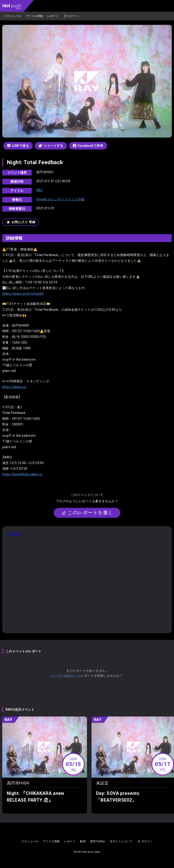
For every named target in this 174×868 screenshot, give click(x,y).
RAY (39, 190)
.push (12, 6)
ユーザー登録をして (66, 676)
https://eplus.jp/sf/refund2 (23, 294)
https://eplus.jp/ (14, 387)
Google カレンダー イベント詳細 (60, 199)
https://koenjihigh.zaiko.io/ (23, 474)
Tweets (14, 534)
